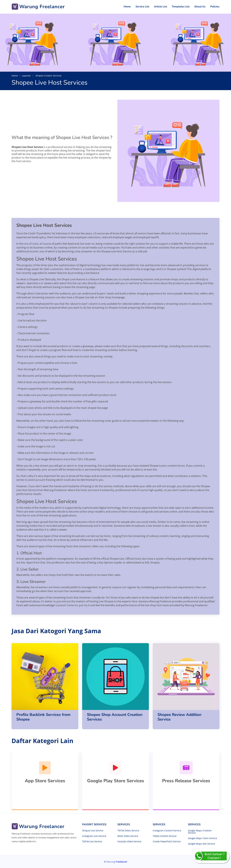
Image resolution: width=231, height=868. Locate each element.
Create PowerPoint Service (167, 841)
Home (127, 7)
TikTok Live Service (92, 841)
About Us (200, 7)
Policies (215, 7)
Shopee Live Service (93, 831)
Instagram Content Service (167, 831)
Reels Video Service (128, 836)
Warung (117, 862)
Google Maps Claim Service (203, 838)
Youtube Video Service (129, 841)
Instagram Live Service (94, 836)
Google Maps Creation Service (200, 832)
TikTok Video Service (128, 831)
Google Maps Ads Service (201, 844)
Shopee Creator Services (48, 76)
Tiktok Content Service (165, 836)
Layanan (26, 76)
